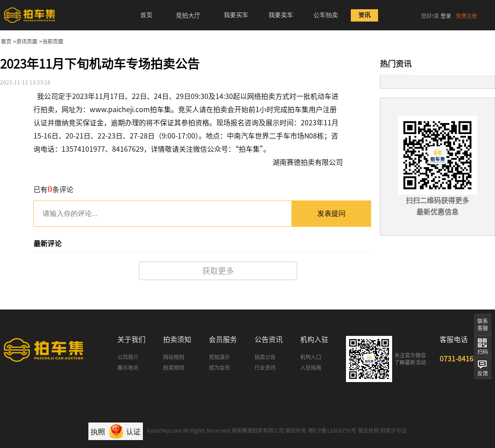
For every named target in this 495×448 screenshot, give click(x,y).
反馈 (483, 373)
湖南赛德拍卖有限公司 (258, 430)
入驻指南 (311, 368)
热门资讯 (396, 64)
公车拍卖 (326, 15)
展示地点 (128, 368)
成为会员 (219, 368)
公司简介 (128, 357)
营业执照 (368, 430)
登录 (446, 16)
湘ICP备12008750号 (332, 430)
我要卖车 (281, 15)
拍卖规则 (174, 368)
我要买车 (236, 15)
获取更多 (218, 271)
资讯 (364, 15)
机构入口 (311, 357)
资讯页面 (27, 41)
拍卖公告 (265, 357)
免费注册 (466, 16)
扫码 (483, 352)
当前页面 (53, 41)
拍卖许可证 (393, 430)
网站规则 (174, 357)
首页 (146, 15)
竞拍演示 (219, 357)
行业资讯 (265, 368)
